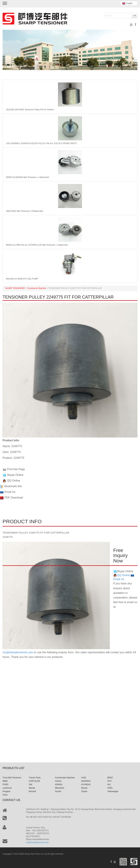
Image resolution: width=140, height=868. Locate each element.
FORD (5, 785)
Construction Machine (65, 778)
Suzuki (58, 791)
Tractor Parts (35, 778)
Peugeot (6, 791)
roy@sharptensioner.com (18, 652)
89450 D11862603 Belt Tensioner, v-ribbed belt (27, 177)
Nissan (84, 788)
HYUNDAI (86, 785)
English (127, 3)
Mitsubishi (59, 788)
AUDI (84, 778)
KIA (109, 785)
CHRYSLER (34, 781)
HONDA (59, 785)
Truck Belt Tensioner (12, 778)
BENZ (110, 778)
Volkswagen (113, 791)
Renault (32, 791)
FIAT (110, 781)
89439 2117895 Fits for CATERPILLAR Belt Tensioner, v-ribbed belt (37, 245)
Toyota (84, 791)
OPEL (110, 788)
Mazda (32, 788)
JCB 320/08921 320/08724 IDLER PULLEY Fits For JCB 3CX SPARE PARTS (41, 143)
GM (30, 785)
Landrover (7, 788)
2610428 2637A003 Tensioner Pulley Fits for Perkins (30, 110)
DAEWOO (86, 781)
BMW (5, 781)
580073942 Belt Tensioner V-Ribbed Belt (25, 211)
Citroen (58, 781)
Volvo (5, 795)
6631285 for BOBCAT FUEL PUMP (22, 279)
